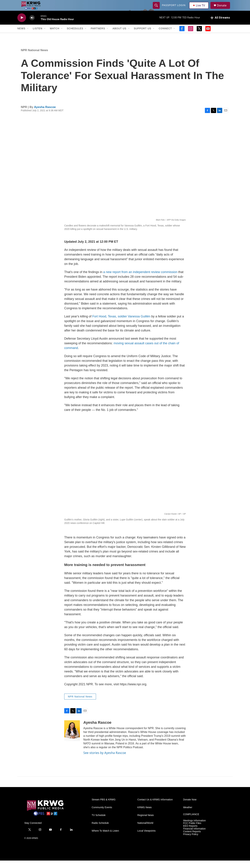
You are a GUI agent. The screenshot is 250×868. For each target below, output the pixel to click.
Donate (224, 9)
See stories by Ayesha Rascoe (105, 760)
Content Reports (192, 839)
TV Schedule (99, 823)
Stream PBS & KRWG (104, 807)
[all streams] (220, 25)
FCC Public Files (192, 831)
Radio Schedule (100, 830)
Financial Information (194, 836)
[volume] (32, 25)
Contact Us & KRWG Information (155, 807)
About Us (119, 36)
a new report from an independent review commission (140, 279)
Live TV (200, 9)
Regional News (145, 823)
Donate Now (190, 807)
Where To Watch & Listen (105, 838)
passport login (174, 9)
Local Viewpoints (146, 838)
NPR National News (34, 58)
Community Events (102, 815)
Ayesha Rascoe (45, 115)
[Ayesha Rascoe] (72, 738)
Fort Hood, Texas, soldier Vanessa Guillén (121, 324)
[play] (22, 25)
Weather (188, 815)
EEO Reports (190, 834)
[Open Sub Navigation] (28, 36)
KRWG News (144, 815)
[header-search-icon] (157, 9)
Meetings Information (195, 828)
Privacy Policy (191, 842)
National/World (145, 830)
